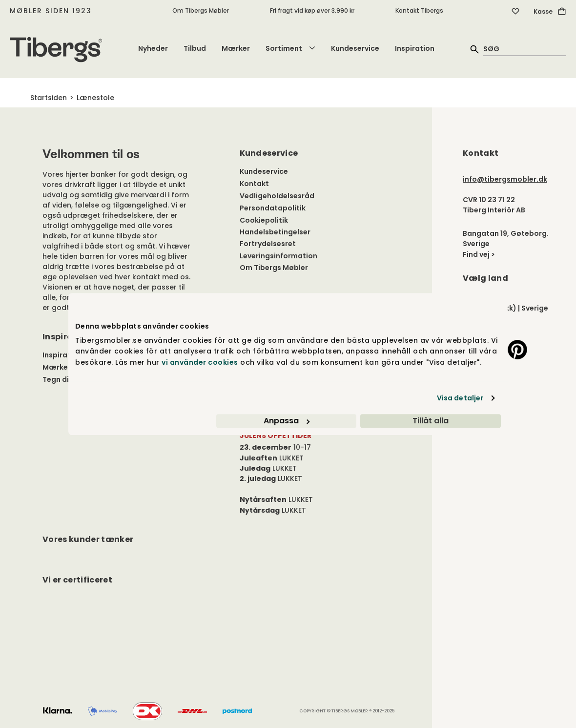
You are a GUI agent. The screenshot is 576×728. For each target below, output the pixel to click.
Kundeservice (355, 48)
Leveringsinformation (278, 256)
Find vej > (479, 254)
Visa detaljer (460, 398)
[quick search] (525, 49)
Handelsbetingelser (275, 232)
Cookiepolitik (264, 220)
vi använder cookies (200, 362)
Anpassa (287, 421)
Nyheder (153, 48)
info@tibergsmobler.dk (505, 179)
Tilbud (195, 48)
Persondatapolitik (273, 208)
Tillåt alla (431, 421)
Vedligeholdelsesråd (277, 196)
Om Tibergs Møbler (201, 10)
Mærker (236, 48)
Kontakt (254, 184)
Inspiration (415, 48)
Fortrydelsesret (268, 244)
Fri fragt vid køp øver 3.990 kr (312, 10)
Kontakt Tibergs (419, 10)
